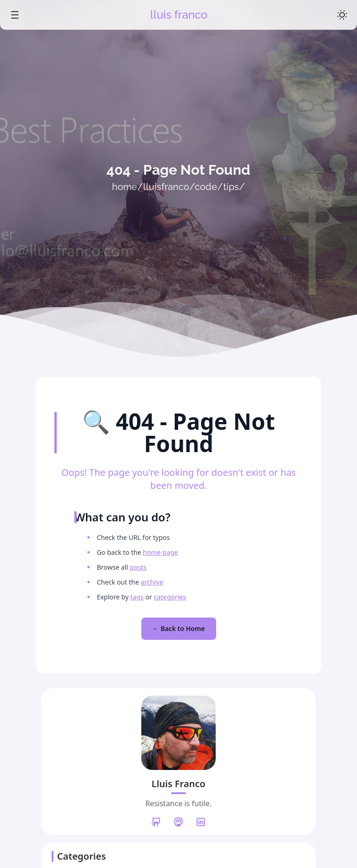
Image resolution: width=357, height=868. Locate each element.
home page (160, 552)
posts (138, 567)
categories (170, 597)
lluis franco (179, 15)
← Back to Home (179, 628)
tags (137, 597)
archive (152, 582)
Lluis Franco (178, 784)
